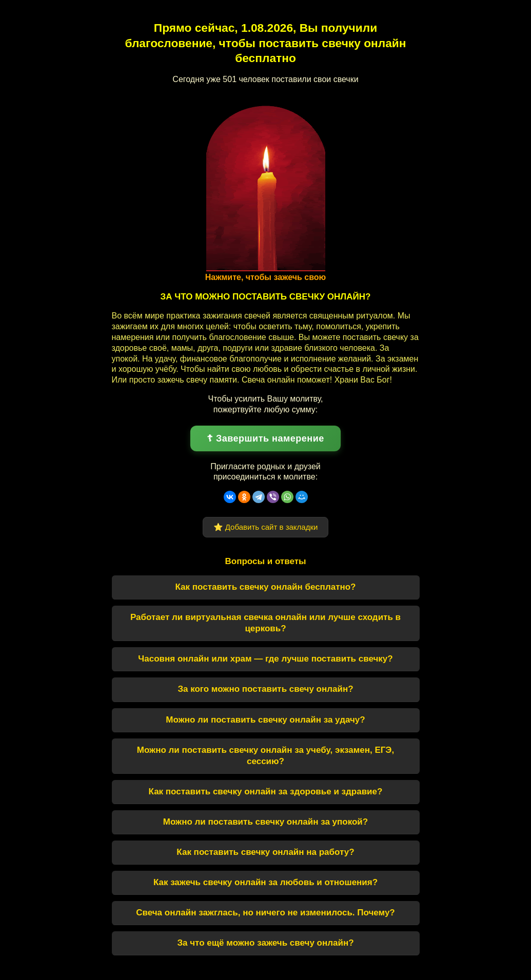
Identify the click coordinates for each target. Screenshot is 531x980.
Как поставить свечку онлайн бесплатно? (265, 587)
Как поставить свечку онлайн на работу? (265, 852)
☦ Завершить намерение (265, 438)
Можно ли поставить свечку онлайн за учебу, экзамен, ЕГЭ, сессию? (265, 756)
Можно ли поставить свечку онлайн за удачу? (265, 720)
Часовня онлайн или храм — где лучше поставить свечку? (265, 659)
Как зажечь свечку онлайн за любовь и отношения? (265, 882)
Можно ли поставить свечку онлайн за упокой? (265, 822)
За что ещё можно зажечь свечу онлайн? (265, 943)
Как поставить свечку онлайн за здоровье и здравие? (266, 792)
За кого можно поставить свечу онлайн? (265, 689)
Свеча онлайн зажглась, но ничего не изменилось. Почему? (265, 913)
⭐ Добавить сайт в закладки (266, 527)
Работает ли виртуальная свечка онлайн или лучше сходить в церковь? (265, 623)
